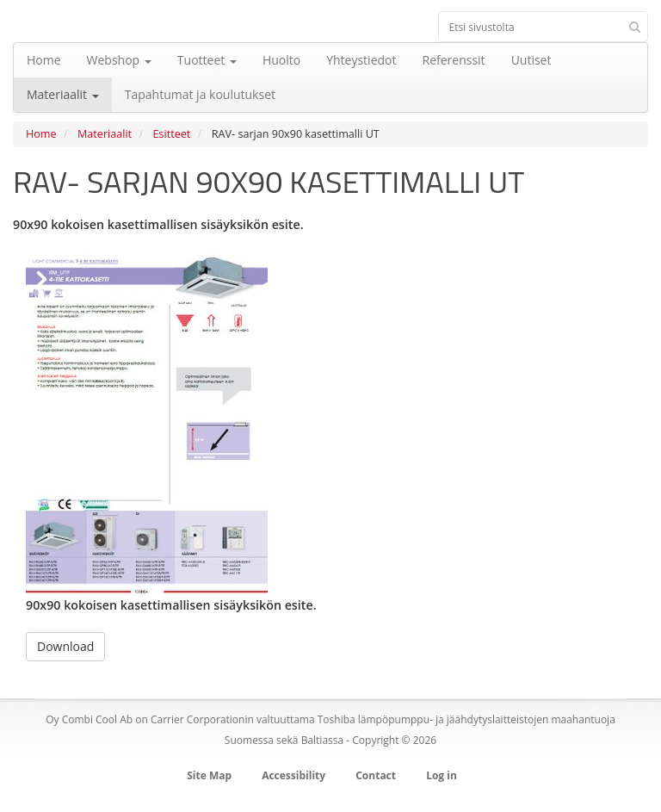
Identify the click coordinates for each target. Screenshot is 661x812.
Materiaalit (105, 134)
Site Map (209, 775)
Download (65, 646)
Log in (442, 775)
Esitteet (172, 134)
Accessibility (293, 775)
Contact (376, 775)
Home (41, 134)
